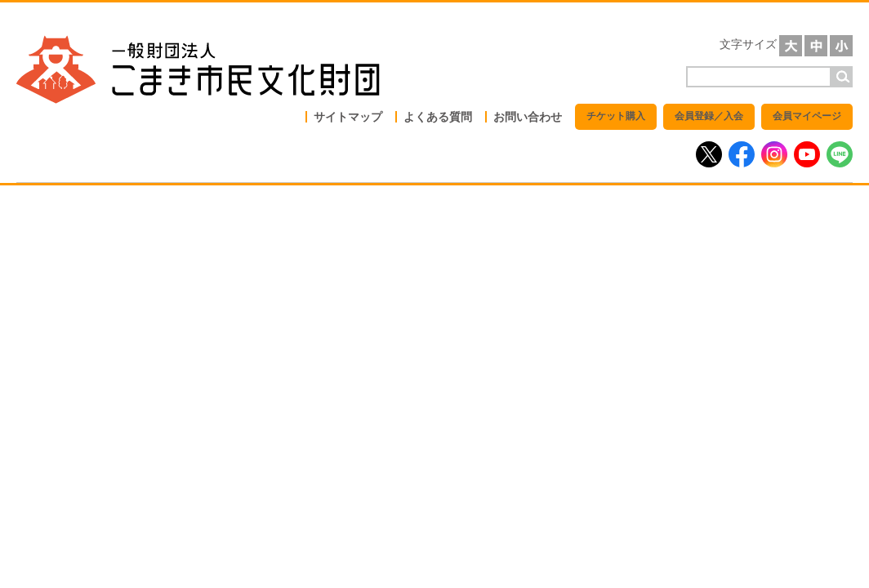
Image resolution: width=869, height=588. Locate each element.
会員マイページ (807, 116)
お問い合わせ (528, 117)
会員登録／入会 (709, 116)
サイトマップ (348, 117)
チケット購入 (616, 116)
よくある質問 (438, 117)
